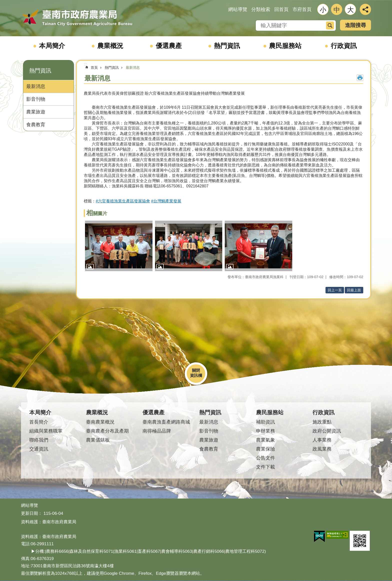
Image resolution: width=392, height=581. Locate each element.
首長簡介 (39, 422)
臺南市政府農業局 (77, 18)
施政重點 (322, 422)
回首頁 (281, 9)
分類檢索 (261, 9)
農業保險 (265, 449)
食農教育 (36, 125)
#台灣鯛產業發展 (166, 201)
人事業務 (322, 440)
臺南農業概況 (100, 422)
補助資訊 (265, 422)
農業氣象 (265, 440)
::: (23, 62)
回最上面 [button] (354, 290)
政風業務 (322, 449)
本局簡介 (52, 46)
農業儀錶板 (98, 440)
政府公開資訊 (327, 431)
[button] (119, 246)
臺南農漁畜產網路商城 (166, 422)
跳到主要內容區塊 (3, 3)
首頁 (94, 67)
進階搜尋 (355, 25)
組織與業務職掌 (46, 431)
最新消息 (36, 86)
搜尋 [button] (330, 25)
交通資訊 (39, 449)
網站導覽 (238, 9)
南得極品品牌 (157, 431)
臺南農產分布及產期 (107, 431)
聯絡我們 (39, 440)
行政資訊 (344, 46)
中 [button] (337, 10)
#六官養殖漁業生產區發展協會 (123, 201)
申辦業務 (265, 431)
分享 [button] (365, 9)
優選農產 (169, 46)
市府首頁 (302, 9)
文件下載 (265, 467)
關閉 (196, 370)
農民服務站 (285, 46)
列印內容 (360, 78)
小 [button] (323, 10)
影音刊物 (36, 99)
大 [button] (350, 10)
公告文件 (265, 458)
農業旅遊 (36, 112)
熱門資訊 (227, 46)
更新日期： (32, 513)
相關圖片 (97, 214)
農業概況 (110, 46)
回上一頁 (335, 290)
